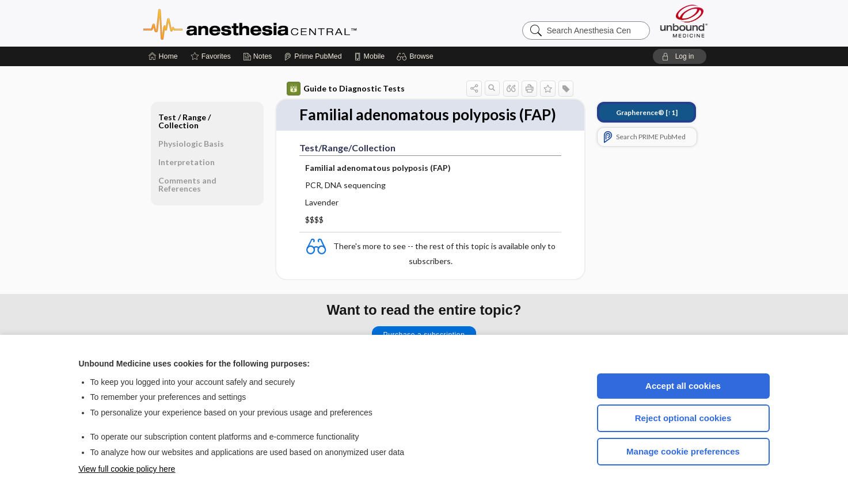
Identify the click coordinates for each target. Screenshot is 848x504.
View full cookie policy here (127, 469)
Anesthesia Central (286, 23)
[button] (417, 56)
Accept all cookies (683, 386)
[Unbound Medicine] (684, 21)
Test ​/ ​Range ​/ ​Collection (185, 121)
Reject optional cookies (683, 418)
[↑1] (647, 112)
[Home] (163, 56)
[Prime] (313, 56)
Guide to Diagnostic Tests (346, 89)
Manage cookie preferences (683, 451)
